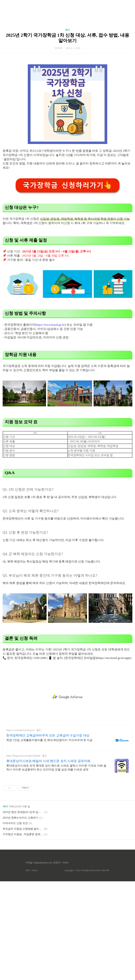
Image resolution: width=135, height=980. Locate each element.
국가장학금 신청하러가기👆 (67, 284)
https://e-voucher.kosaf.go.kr (20, 829)
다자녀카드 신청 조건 (15, 922)
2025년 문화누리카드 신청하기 (20, 916)
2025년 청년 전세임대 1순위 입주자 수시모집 (23, 911)
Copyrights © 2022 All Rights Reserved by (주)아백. (87, 969)
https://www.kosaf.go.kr (50, 423)
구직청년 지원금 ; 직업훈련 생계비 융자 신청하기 (23, 933)
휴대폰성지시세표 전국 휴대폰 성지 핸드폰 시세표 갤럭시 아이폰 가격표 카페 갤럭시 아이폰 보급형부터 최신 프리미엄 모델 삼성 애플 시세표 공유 (56, 866)
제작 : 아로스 (32, 969)
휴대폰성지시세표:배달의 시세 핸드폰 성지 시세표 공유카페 (48, 860)
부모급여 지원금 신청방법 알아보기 (23, 927)
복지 (67, 79)
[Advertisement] (67, 33)
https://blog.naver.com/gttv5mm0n (23, 854)
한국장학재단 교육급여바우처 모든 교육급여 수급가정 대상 (48, 834)
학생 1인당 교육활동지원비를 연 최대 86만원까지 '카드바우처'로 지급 (49, 839)
